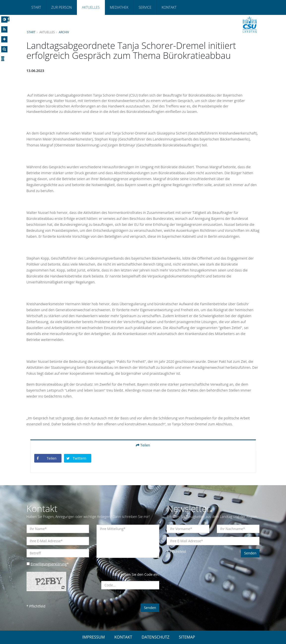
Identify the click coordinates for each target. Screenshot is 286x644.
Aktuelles (91, 7)
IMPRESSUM (94, 637)
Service (145, 7)
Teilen (143, 445)
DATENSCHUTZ (156, 637)
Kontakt (169, 7)
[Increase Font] (4, 39)
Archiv (64, 32)
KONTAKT (123, 637)
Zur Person (62, 7)
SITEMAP (187, 637)
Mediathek (119, 7)
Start (36, 7)
